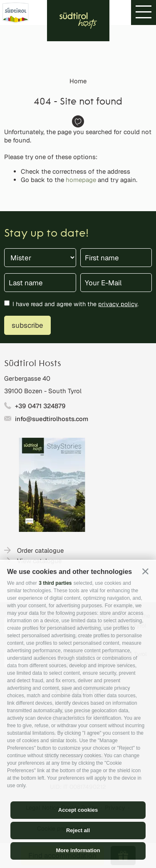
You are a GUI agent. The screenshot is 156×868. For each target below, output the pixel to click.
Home (78, 81)
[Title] (40, 258)
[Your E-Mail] (116, 283)
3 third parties (55, 583)
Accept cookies (78, 810)
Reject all (78, 830)
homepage (81, 180)
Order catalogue (40, 550)
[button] (145, 571)
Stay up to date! (46, 234)
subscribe (27, 325)
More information (78, 850)
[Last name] (40, 283)
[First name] (116, 258)
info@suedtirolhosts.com (52, 419)
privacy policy (118, 304)
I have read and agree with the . (76, 304)
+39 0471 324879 (40, 406)
